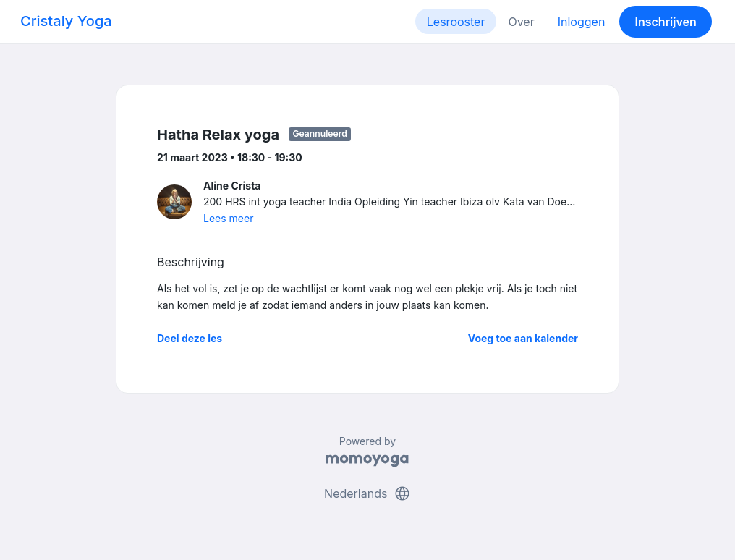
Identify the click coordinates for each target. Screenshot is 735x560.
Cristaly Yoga (66, 21)
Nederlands (367, 493)
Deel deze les (190, 338)
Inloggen (582, 22)
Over (521, 22)
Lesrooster (456, 22)
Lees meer (228, 218)
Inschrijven (666, 22)
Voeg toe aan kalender (523, 338)
